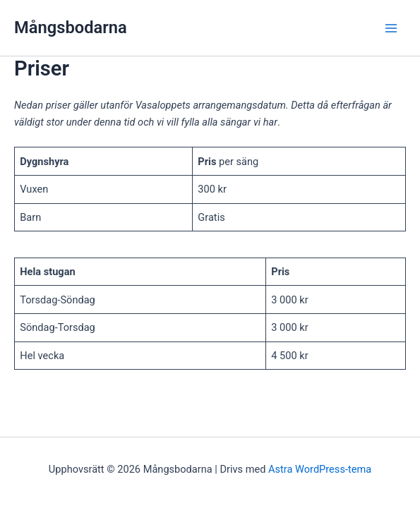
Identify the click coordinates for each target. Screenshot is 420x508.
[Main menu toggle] (391, 28)
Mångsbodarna (71, 28)
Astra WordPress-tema (320, 469)
